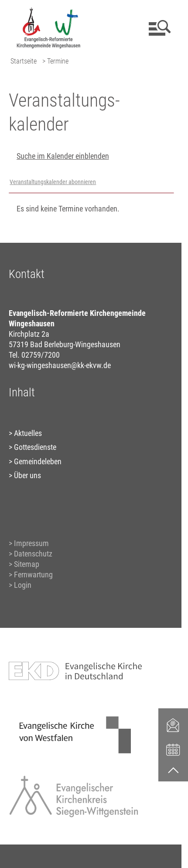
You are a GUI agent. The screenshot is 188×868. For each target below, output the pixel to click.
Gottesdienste (35, 447)
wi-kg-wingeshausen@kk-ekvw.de (60, 365)
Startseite (24, 61)
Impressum (31, 543)
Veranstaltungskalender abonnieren (53, 182)
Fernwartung (33, 575)
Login (23, 585)
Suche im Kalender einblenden (63, 156)
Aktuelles (28, 433)
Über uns (27, 475)
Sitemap (27, 564)
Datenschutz (33, 554)
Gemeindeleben (38, 461)
